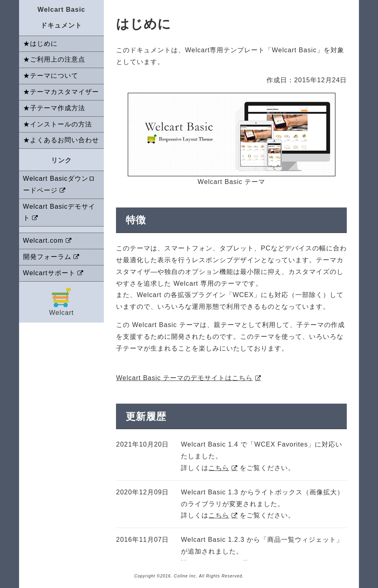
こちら (219, 468)
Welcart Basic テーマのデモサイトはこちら (184, 378)
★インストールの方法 (58, 124)
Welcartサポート (49, 273)
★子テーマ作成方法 (54, 108)
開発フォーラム (47, 257)
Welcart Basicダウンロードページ (59, 184)
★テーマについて (51, 76)
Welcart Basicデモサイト (59, 212)
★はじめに (40, 44)
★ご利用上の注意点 (54, 59)
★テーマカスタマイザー (61, 92)
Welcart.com (43, 241)
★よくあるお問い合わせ (61, 140)
